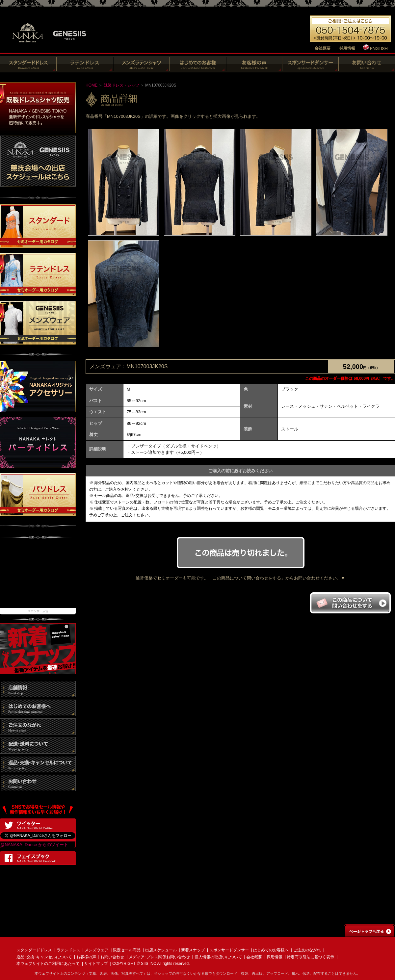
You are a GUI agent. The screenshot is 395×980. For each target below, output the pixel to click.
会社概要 (254, 957)
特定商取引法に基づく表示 (310, 957)
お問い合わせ (112, 957)
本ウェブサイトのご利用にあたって (48, 964)
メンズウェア (96, 950)
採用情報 (275, 957)
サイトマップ (96, 964)
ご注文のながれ (307, 950)
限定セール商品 (127, 950)
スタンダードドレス (34, 950)
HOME (92, 85)
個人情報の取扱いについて (218, 957)
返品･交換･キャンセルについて (44, 957)
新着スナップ (193, 950)
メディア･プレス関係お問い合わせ (159, 957)
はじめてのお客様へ (271, 950)
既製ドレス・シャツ (121, 85)
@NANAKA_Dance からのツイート (34, 845)
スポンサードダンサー (229, 950)
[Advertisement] (38, 577)
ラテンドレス (68, 950)
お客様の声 (86, 957)
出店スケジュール (161, 950)
